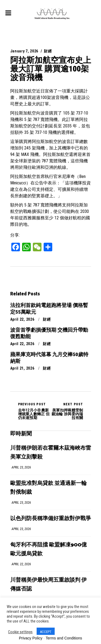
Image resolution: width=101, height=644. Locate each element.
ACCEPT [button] (46, 632)
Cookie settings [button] (20, 632)
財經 (48, 51)
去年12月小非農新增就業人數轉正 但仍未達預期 (34, 411)
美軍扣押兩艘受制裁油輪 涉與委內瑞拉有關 (67, 411)
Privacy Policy (31, 638)
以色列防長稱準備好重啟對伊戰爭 (51, 519)
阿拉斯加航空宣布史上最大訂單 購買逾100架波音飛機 (51, 69)
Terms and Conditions (64, 638)
